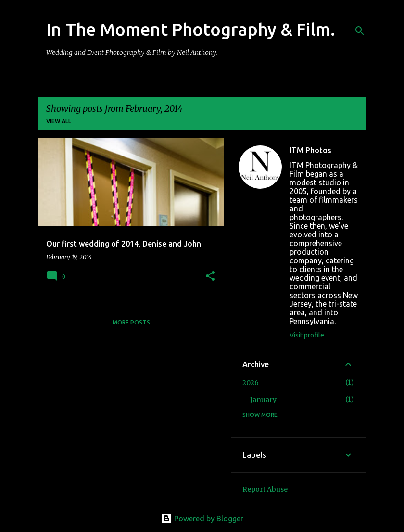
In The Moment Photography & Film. (191, 29)
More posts (131, 322)
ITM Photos (310, 150)
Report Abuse (265, 489)
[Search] (360, 31)
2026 (251, 383)
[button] (210, 277)
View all (59, 121)
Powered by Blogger (202, 519)
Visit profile (307, 335)
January (263, 400)
